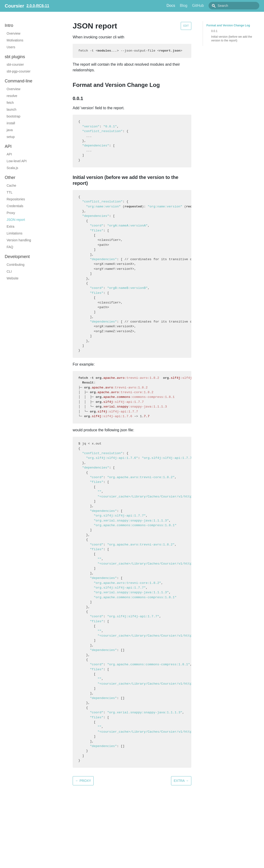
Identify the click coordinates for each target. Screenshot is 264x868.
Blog (194, 6)
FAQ (10, 247)
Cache (11, 186)
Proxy (11, 213)
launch (11, 109)
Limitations (15, 233)
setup (11, 137)
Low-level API (17, 161)
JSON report (16, 220)
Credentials (15, 206)
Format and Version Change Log (228, 25)
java (10, 130)
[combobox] (239, 6)
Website (13, 278)
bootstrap (13, 116)
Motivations (15, 40)
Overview (13, 33)
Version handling (19, 240)
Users (11, 47)
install (11, 123)
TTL (10, 192)
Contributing (16, 265)
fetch (10, 103)
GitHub (209, 6)
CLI (9, 271)
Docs (181, 6)
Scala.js (12, 168)
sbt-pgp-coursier (19, 71)
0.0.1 (214, 31)
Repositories (16, 199)
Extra (10, 226)
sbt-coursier (15, 65)
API (9, 154)
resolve (12, 96)
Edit (186, 26)
